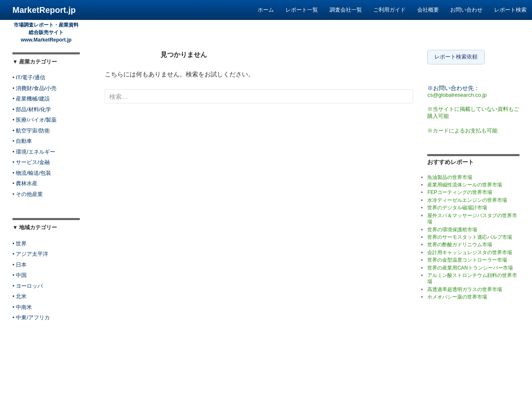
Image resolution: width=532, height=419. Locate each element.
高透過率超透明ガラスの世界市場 (465, 287)
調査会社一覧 (346, 10)
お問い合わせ (466, 10)
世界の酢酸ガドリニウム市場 (460, 243)
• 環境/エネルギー (34, 152)
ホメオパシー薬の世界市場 (457, 295)
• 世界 (20, 244)
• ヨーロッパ (28, 286)
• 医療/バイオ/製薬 (34, 120)
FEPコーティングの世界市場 (459, 191)
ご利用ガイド (389, 10)
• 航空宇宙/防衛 (31, 131)
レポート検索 (510, 10)
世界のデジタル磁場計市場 (457, 206)
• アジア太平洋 (30, 254)
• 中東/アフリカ (31, 317)
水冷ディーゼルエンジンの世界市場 (467, 198)
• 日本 (20, 265)
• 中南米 (22, 307)
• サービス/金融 (31, 162)
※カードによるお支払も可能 (462, 129)
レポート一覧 (302, 10)
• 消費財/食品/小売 (34, 88)
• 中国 (20, 275)
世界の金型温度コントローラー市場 (467, 258)
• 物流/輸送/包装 (32, 173)
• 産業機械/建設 (31, 99)
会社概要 (428, 10)
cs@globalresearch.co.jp (457, 93)
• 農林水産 (25, 183)
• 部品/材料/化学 (32, 109)
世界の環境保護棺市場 (452, 228)
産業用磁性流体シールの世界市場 (465, 183)
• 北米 (20, 296)
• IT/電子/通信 (29, 77)
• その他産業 (28, 194)
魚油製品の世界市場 (450, 175)
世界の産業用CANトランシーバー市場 (470, 266)
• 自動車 (22, 141)
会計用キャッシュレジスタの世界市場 (470, 250)
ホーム (266, 10)
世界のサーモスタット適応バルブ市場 (470, 235)
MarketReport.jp (44, 10)
